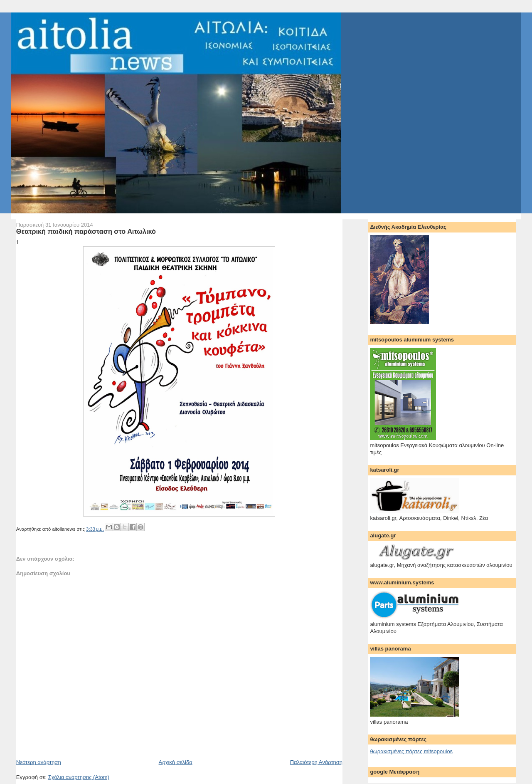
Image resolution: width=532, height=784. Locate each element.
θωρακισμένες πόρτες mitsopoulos (411, 751)
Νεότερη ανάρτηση (39, 762)
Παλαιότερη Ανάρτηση (316, 762)
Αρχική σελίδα (176, 762)
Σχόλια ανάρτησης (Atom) (79, 777)
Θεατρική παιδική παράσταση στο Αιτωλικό (86, 231)
